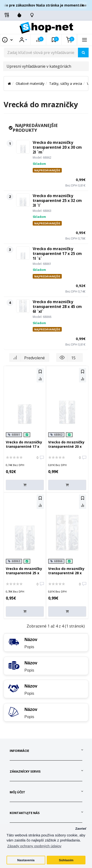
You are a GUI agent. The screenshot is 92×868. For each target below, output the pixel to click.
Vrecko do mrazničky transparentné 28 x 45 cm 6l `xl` (57, 307)
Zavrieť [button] (81, 829)
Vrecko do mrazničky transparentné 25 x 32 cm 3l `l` (57, 200)
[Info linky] (7, 15)
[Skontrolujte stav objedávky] (32, 15)
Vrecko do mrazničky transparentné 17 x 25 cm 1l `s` (57, 254)
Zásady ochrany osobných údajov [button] (34, 846)
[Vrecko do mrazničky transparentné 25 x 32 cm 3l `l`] (23, 200)
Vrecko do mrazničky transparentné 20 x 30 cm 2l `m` (57, 147)
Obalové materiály (30, 83)
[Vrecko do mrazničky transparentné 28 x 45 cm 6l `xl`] (23, 306)
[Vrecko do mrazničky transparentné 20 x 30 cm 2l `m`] (23, 147)
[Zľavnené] (19, 15)
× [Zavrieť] (83, 5)
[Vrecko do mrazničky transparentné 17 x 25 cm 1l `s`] (23, 253)
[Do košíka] (25, 485)
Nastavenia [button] (26, 860)
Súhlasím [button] (66, 860)
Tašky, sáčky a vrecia (66, 83)
